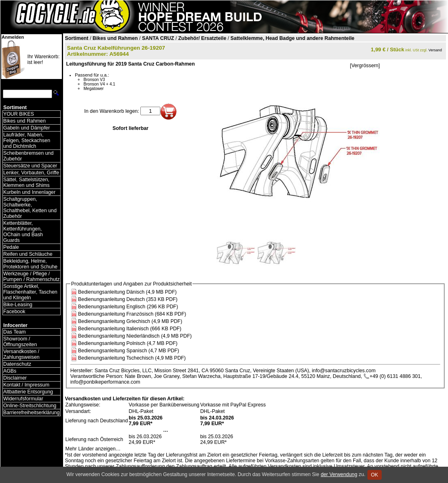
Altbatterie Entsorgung (28, 392)
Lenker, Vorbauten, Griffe (31, 173)
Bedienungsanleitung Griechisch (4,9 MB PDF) (130, 321)
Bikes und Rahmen (24, 121)
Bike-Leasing (18, 305)
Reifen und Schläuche (28, 254)
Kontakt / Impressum (26, 385)
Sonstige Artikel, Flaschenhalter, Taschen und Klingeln (30, 292)
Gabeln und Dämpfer (27, 128)
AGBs (10, 371)
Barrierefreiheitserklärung (32, 413)
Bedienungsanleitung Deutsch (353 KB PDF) (128, 299)
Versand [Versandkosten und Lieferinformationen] (435, 50)
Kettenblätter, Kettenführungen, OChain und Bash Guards (23, 232)
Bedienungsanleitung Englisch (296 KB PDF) (128, 307)
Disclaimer (15, 378)
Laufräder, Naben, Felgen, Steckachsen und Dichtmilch (27, 141)
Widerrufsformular (23, 399)
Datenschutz (17, 364)
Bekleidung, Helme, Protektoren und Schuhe (30, 264)
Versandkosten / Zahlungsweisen (21, 354)
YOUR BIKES (19, 114)
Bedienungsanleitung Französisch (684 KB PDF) (132, 314)
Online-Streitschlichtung (30, 406)
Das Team (14, 332)
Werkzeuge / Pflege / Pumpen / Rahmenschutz (32, 277)
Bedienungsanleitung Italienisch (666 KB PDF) (130, 329)
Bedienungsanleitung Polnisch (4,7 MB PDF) (128, 343)
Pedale (11, 247)
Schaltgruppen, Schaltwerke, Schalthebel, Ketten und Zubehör (30, 208)
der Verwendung (339, 474)
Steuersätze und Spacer (30, 166)
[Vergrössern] (365, 66)
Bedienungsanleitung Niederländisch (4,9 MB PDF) (135, 336)
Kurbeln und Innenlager (29, 192)
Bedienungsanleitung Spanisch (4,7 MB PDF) (129, 351)
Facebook (14, 312)
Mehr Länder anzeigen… (93, 449)
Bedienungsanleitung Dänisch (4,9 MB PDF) (127, 292)
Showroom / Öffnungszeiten (20, 342)
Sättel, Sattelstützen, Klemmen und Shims (26, 182)
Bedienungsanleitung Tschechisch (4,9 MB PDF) (132, 358)
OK (375, 475)
